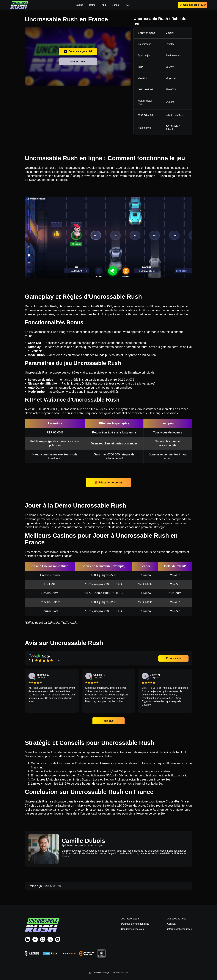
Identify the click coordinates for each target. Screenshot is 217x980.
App (104, 5)
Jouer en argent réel (78, 51)
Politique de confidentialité (135, 924)
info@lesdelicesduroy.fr (180, 929)
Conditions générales (132, 929)
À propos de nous (177, 919)
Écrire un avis (174, 658)
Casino (79, 5)
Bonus (115, 5)
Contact (171, 924)
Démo (92, 5)
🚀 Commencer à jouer (193, 5)
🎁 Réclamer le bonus (109, 483)
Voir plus (108, 721)
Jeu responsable (130, 919)
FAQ (127, 5)
